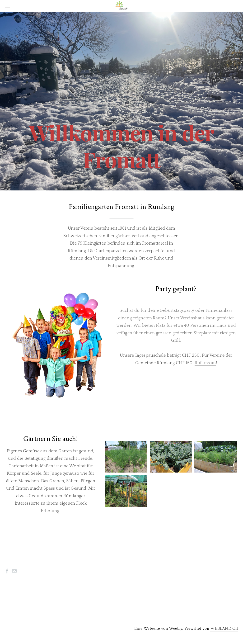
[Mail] (14, 571)
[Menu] (8, 6)
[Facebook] (7, 571)
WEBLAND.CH (224, 628)
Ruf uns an (205, 363)
